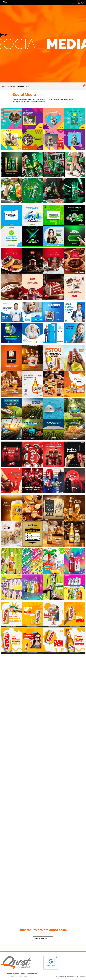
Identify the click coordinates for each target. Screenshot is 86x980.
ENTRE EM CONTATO (43, 939)
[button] (73, 3)
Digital (27, 86)
